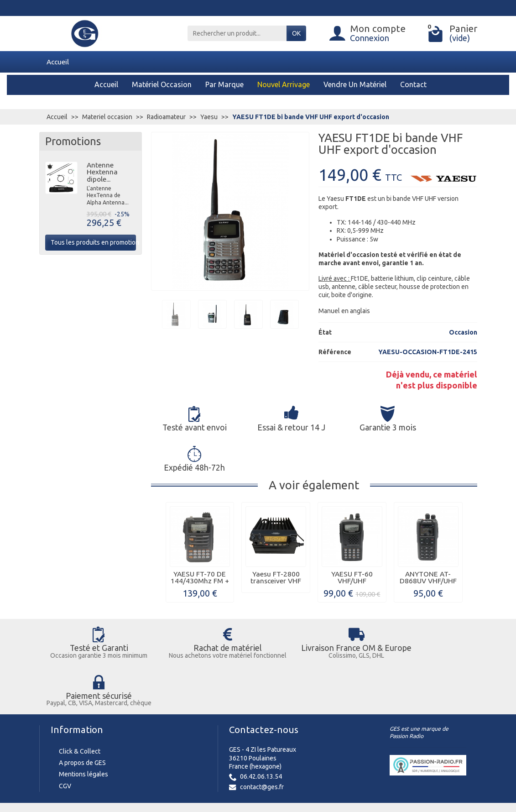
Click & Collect (80, 671)
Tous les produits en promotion (93, 242)
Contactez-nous (264, 650)
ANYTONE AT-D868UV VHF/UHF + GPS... (428, 540)
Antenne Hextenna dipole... (102, 172)
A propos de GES (82, 683)
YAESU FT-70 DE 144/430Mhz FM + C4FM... (200, 540)
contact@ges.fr (262, 707)
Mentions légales (83, 695)
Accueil (58, 62)
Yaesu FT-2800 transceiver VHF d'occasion (276, 540)
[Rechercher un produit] (237, 33)
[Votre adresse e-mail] (238, 742)
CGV (65, 706)
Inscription (308, 742)
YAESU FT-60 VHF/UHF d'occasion (352, 540)
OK (296, 33)
